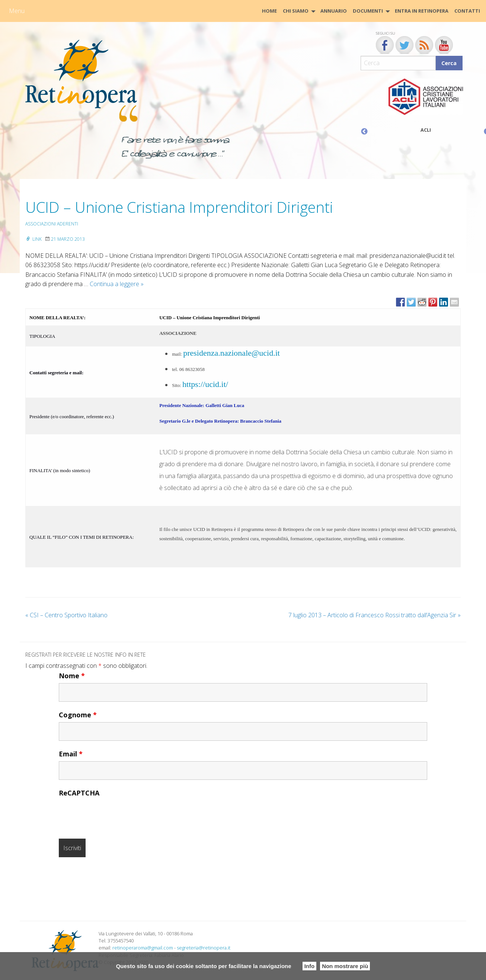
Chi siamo (296, 11)
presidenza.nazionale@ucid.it (231, 353)
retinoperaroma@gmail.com (143, 948)
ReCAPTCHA (79, 793)
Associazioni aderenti (52, 224)
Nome (72, 676)
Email (71, 754)
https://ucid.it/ (205, 384)
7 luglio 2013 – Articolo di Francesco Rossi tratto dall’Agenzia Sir (375, 615)
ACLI (426, 130)
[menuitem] (269, 11)
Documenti (368, 11)
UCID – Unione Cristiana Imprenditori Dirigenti (179, 207)
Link (33, 239)
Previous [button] (364, 132)
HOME (269, 11)
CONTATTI (467, 11)
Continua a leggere (117, 284)
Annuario (334, 11)
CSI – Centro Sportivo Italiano (66, 615)
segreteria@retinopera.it (204, 948)
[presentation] (115, 815)
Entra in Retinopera (422, 11)
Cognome (78, 715)
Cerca (449, 63)
